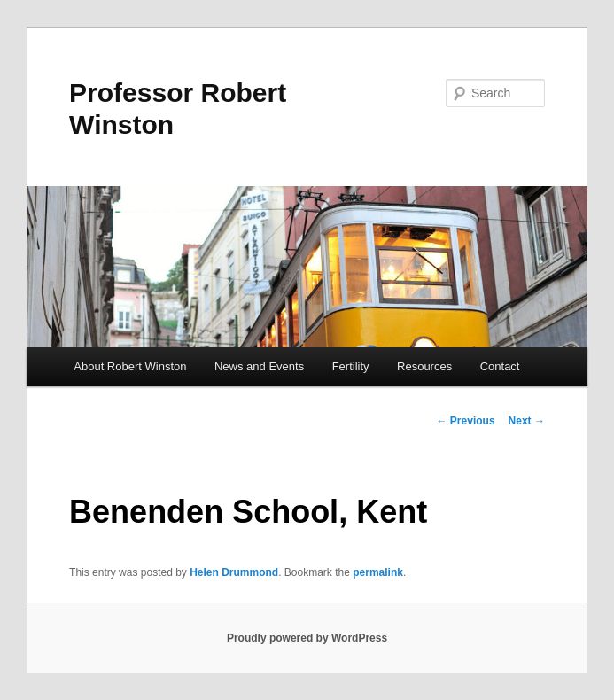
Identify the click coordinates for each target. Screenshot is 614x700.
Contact (500, 366)
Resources (424, 366)
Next (527, 421)
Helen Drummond (234, 572)
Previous (466, 421)
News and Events (259, 366)
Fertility (351, 366)
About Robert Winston (130, 366)
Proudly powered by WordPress (307, 638)
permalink (378, 572)
